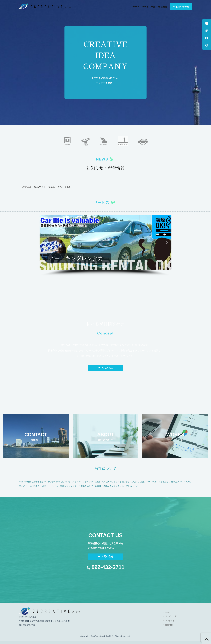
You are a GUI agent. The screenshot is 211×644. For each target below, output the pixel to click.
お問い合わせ (181, 7)
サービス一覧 (149, 7)
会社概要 (163, 7)
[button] (105, 242)
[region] (105, 245)
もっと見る (105, 368)
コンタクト (170, 621)
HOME (136, 7)
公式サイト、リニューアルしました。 (48, 187)
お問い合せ (105, 556)
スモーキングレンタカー (79, 258)
